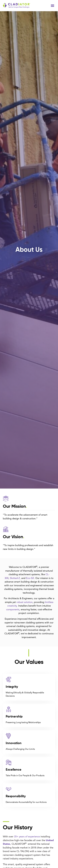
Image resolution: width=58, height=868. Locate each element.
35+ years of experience (27, 837)
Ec (27, 578)
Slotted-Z (15, 578)
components (13, 610)
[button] (53, 6)
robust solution (24, 602)
